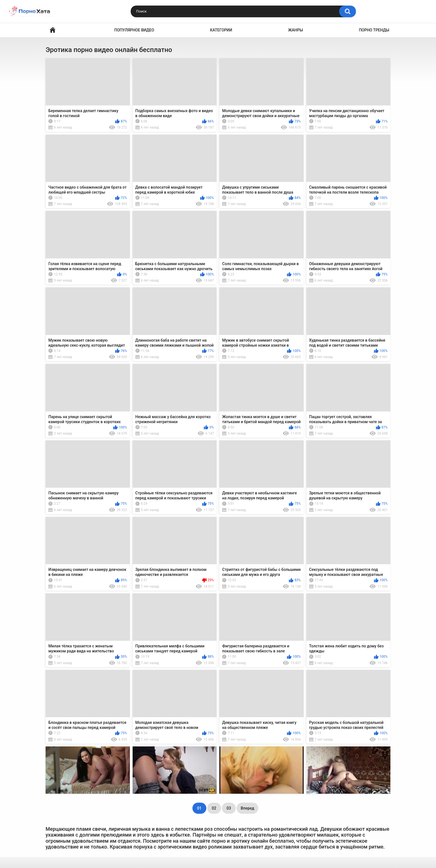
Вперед (247, 808)
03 (229, 808)
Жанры (296, 30)
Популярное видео (134, 30)
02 (214, 808)
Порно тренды (374, 30)
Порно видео (53, 30)
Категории (221, 30)
